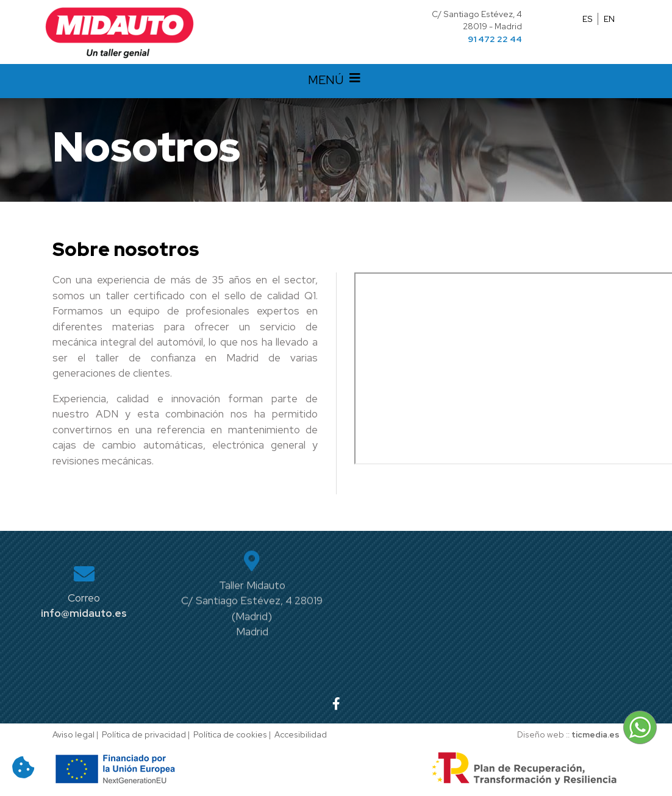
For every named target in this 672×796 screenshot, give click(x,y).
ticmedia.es (595, 734)
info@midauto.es (84, 613)
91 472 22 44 (495, 39)
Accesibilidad (301, 734)
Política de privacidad (144, 734)
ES (588, 19)
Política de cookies (230, 734)
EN (609, 19)
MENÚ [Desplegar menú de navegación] (336, 81)
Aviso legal (73, 734)
